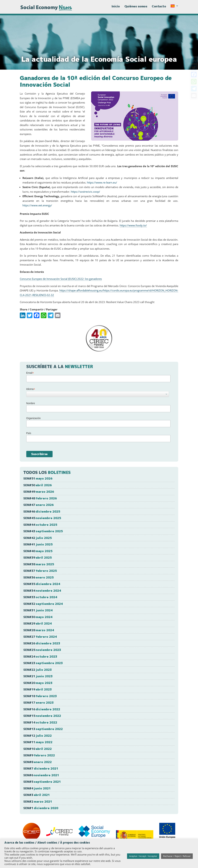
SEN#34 (42, 591)
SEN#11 (38, 742)
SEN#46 (42, 511)
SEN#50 (37, 485)
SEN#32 (43, 604)
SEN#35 (42, 584)
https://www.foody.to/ (133, 225)
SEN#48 (40, 498)
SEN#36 (38, 577)
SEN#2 (38, 801)
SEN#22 (37, 670)
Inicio (116, 8)
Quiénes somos (136, 8)
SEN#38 (39, 564)
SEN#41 (38, 544)
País (29, 433)
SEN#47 (38, 505)
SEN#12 (37, 736)
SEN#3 (37, 795)
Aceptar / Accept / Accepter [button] (143, 856)
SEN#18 (40, 696)
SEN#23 (43, 663)
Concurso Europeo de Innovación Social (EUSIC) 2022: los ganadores (61, 279)
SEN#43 (43, 531)
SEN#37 (40, 571)
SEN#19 (37, 689)
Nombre (31, 403)
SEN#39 (37, 557)
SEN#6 (41, 775)
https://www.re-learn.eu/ (102, 182)
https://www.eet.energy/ (37, 205)
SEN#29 (37, 623)
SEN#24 (40, 656)
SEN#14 (40, 722)
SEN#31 (38, 610)
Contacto (159, 8)
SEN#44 (40, 525)
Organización (34, 418)
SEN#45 (42, 518)
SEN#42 (37, 538)
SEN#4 (37, 788)
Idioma (31, 389)
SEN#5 (42, 782)
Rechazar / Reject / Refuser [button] (177, 856)
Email (30, 373)
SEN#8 (37, 762)
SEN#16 (42, 709)
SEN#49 (39, 492)
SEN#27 (40, 637)
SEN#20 (38, 683)
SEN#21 (38, 676)
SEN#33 (40, 597)
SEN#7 (41, 768)
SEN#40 (38, 551)
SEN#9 (39, 755)
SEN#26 (42, 643)
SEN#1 (41, 808)
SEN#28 (39, 630)
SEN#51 (38, 478)
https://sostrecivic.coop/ (85, 192)
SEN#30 (38, 617)
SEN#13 (43, 729)
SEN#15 (42, 716)
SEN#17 (38, 703)
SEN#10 (37, 749)
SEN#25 (42, 650)
